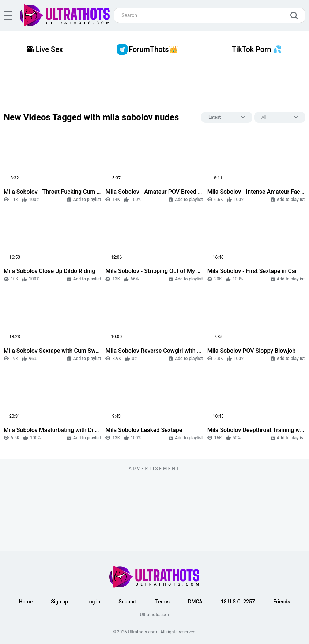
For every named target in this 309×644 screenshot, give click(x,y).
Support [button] (128, 602)
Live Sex (45, 49)
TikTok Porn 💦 (257, 49)
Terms (162, 602)
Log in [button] (93, 602)
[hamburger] (8, 15)
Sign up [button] (59, 602)
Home (26, 602)
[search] (296, 15)
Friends (282, 602)
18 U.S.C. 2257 (238, 602)
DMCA (195, 602)
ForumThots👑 (147, 49)
